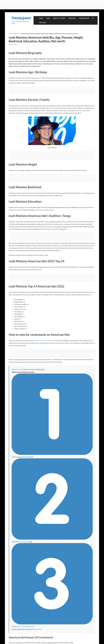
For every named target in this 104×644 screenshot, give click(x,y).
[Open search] (93, 18)
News (48, 18)
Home (41, 18)
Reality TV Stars (59, 18)
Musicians (72, 18)
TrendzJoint (21, 18)
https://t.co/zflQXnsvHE (25, 626)
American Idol (84, 18)
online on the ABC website (44, 340)
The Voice (42, 23)
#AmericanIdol (17, 369)
